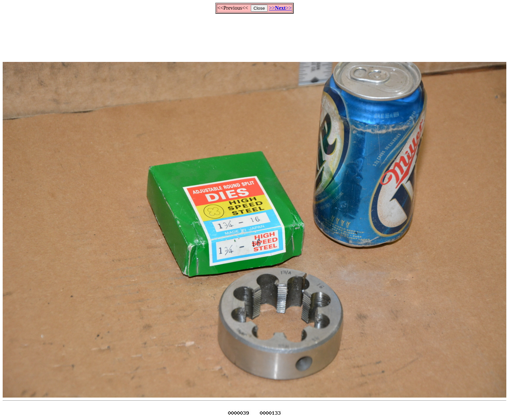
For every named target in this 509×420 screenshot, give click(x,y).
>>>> (280, 8)
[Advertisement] (254, 35)
